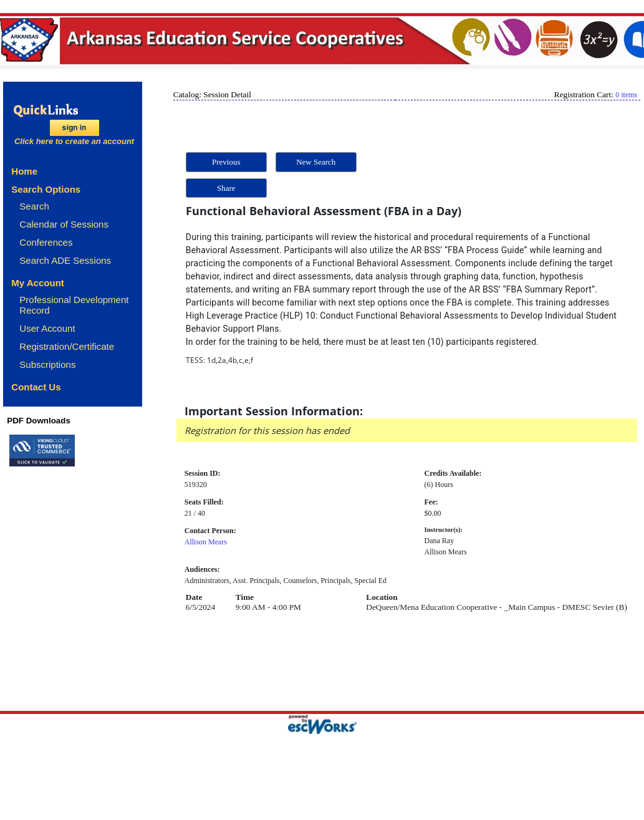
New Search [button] (316, 162)
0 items (626, 95)
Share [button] (226, 188)
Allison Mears (206, 542)
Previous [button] (226, 162)
